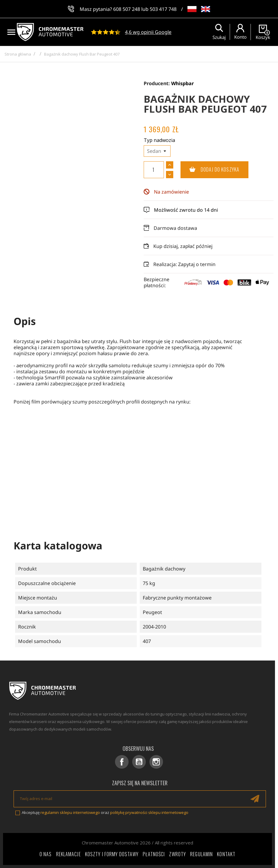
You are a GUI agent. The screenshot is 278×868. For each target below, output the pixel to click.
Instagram (156, 762)
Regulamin (201, 854)
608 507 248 (127, 9)
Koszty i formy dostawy (112, 854)
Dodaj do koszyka (210, 170)
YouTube (139, 762)
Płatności (154, 854)
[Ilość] (154, 170)
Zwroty (177, 854)
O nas (46, 854)
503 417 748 (163, 9)
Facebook (122, 762)
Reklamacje (69, 854)
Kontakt (226, 854)
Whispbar (182, 83)
